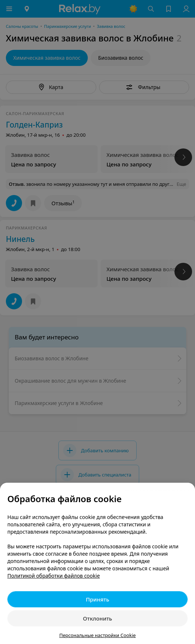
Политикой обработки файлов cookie (54, 576)
